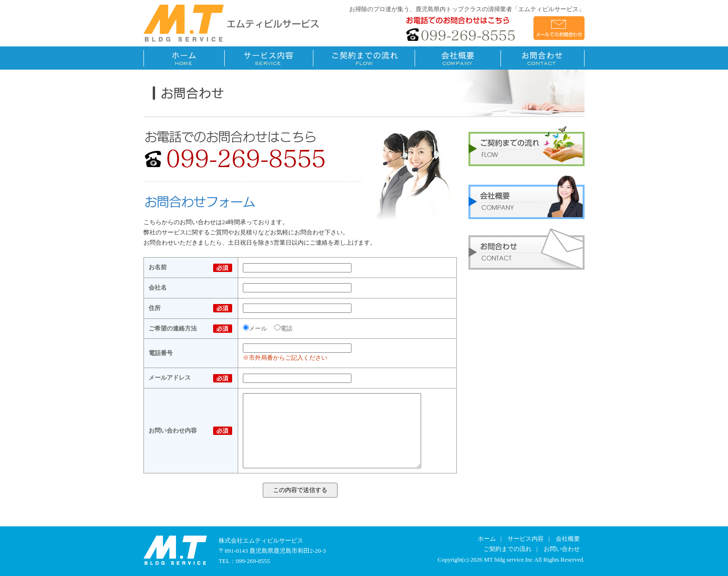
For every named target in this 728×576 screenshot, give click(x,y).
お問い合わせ (562, 549)
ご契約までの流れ (507, 549)
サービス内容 (526, 539)
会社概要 (568, 539)
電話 (283, 328)
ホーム (487, 539)
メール (255, 328)
